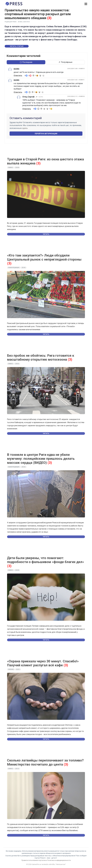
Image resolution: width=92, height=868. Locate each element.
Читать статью (17, 46)
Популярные (65, 62)
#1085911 (82, 80)
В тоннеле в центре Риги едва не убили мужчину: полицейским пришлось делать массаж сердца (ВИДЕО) (41, 459)
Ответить (18, 75)
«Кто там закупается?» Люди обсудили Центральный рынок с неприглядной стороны (44, 257)
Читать (46, 234)
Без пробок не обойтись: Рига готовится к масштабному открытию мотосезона (41, 358)
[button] (86, 4)
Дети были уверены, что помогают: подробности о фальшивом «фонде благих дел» (46, 560)
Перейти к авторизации (46, 134)
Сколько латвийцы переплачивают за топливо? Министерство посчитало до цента (45, 762)
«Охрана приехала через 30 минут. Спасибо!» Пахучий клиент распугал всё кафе (43, 663)
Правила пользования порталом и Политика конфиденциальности (46, 860)
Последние (26, 62)
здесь (25, 128)
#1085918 (82, 96)
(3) (49, 18)
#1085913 (82, 69)
